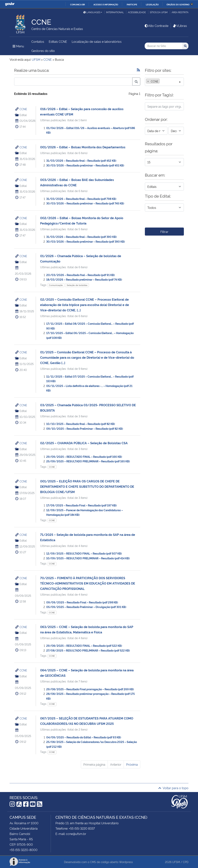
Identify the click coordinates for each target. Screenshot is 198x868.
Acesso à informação (106, 4)
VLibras (180, 26)
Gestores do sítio (43, 51)
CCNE (23, 109)
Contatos (38, 41)
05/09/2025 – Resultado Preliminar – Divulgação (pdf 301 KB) (86, 607)
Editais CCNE (58, 41)
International (115, 12)
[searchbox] (162, 81)
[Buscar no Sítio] (164, 46)
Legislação (152, 4)
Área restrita (180, 12)
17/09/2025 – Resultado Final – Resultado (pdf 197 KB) (81, 505)
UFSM (176, 862)
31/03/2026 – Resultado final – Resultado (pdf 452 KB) (81, 160)
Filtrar (164, 232)
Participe (132, 4)
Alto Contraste (156, 26)
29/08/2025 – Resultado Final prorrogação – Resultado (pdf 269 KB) (90, 689)
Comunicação (56, 285)
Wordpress (126, 862)
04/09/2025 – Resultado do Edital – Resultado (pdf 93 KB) (84, 737)
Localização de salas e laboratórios (97, 41)
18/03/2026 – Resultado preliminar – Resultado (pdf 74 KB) (84, 279)
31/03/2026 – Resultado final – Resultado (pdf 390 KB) (81, 237)
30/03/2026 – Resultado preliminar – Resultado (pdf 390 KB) (86, 241)
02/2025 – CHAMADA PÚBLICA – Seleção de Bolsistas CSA (84, 443)
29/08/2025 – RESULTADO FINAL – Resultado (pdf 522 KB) (84, 646)
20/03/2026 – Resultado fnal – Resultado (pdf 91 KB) (80, 275)
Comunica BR (77, 4)
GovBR (10, 4)
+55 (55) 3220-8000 (24, 850)
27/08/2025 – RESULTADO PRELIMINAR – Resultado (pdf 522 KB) (88, 650)
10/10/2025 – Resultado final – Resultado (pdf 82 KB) (81, 424)
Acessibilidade (137, 12)
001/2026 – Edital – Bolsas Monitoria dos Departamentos (83, 147)
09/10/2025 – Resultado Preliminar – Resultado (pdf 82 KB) (85, 428)
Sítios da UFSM (159, 12)
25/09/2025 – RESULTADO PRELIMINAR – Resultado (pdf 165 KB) (88, 461)
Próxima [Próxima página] (132, 764)
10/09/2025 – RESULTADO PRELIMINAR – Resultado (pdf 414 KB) (88, 558)
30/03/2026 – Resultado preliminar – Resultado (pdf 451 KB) (85, 165)
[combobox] (164, 82)
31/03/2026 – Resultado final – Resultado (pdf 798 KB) (81, 199)
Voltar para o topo (173, 788)
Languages (92, 12)
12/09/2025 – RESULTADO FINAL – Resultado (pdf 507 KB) (84, 553)
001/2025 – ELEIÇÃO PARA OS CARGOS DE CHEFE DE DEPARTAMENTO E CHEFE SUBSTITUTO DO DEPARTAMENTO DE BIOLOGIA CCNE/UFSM (87, 486)
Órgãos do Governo (178, 4)
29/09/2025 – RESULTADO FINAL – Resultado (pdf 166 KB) (84, 457)
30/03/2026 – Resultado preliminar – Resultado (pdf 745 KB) (85, 203)
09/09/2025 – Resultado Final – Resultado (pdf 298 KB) (82, 602)
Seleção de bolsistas (77, 285)
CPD (186, 862)
